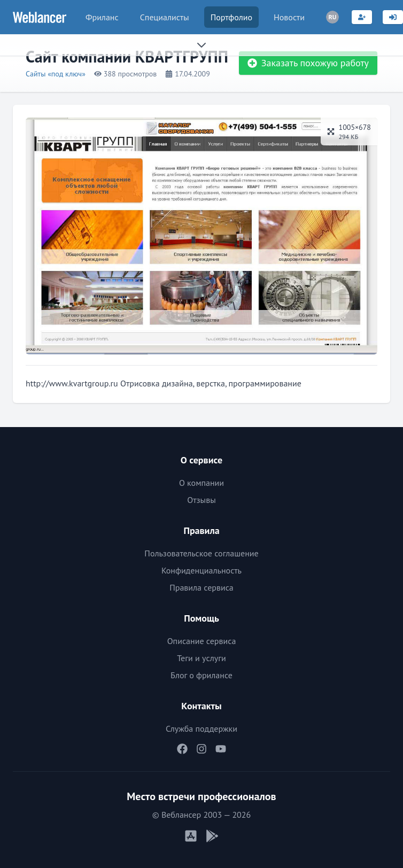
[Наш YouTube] (221, 749)
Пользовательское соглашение (201, 553)
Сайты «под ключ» (56, 74)
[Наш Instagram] (201, 749)
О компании (201, 483)
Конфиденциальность (201, 570)
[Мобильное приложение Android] (212, 836)
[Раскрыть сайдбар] (201, 45)
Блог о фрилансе (201, 675)
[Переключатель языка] (332, 17)
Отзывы (201, 500)
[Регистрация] (362, 17)
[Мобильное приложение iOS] (191, 836)
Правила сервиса (201, 587)
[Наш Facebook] (182, 749)
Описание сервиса (202, 641)
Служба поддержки (201, 728)
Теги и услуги (201, 658)
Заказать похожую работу (308, 63)
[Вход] (393, 17)
